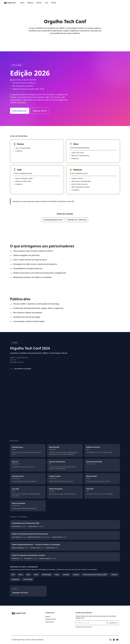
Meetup (30, 3)
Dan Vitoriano (50, 622)
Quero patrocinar (20, 111)
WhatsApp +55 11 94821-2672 (77, 220)
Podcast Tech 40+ (51, 619)
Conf (46, 3)
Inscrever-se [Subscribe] (113, 623)
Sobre (22, 3)
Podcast (39, 3)
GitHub (54, 3)
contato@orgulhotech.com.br (53, 220)
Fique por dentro (40, 111)
